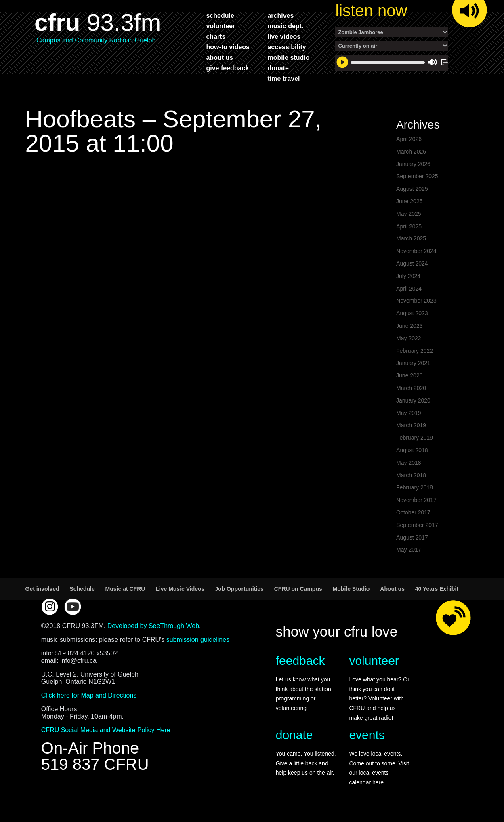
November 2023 (416, 301)
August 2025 (412, 189)
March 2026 (411, 152)
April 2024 (409, 289)
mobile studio (288, 57)
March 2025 (411, 238)
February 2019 (415, 438)
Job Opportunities (239, 589)
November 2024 (416, 251)
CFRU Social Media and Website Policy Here (106, 730)
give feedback (227, 68)
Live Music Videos (180, 589)
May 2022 (408, 338)
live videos (284, 36)
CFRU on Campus (298, 589)
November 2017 (416, 500)
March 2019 (411, 425)
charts (216, 36)
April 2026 (409, 139)
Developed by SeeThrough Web (153, 626)
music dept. (285, 26)
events (367, 735)
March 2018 (411, 475)
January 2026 (413, 164)
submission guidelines (198, 640)
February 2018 (415, 487)
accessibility (287, 47)
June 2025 (409, 201)
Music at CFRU (125, 589)
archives (280, 15)
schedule (220, 15)
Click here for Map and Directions (89, 695)
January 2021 (413, 363)
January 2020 (413, 400)
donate (278, 68)
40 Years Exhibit (437, 589)
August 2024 (412, 263)
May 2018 (408, 463)
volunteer (220, 26)
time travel (283, 78)
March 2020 (411, 388)
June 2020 (409, 375)
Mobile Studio (351, 589)
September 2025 (417, 176)
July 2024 (408, 276)
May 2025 (408, 214)
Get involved (42, 589)
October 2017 (413, 512)
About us (392, 589)
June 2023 (409, 326)
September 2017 (417, 525)
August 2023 (412, 313)
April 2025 (409, 226)
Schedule (82, 589)
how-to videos (228, 47)
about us (219, 57)
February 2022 (415, 351)
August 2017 (412, 537)
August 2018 (412, 450)
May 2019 (408, 413)
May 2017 (408, 550)
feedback (300, 661)
